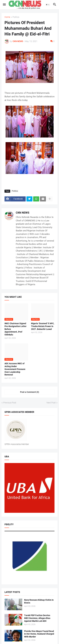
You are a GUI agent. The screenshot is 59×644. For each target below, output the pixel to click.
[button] (4, 5)
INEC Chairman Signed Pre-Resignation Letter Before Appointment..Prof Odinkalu (15, 329)
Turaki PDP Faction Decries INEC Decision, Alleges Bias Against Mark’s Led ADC (37, 618)
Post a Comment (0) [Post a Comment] (30, 392)
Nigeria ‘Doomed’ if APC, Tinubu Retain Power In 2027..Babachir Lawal (43, 326)
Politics (16, 17)
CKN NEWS (23, 213)
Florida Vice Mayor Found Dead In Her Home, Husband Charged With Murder (39, 634)
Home (7, 17)
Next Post (51, 403)
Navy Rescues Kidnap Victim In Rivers (39, 601)
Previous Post (10, 403)
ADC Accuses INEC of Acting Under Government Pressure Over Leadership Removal (15, 369)
